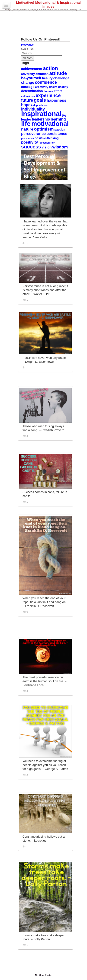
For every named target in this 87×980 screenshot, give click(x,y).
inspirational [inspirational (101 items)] (41, 114)
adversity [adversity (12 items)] (28, 74)
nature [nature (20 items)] (27, 129)
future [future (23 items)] (27, 100)
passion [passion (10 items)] (60, 130)
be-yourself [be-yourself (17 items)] (31, 78)
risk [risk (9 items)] (53, 143)
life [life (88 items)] (26, 124)
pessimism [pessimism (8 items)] (27, 138)
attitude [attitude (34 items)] (58, 73)
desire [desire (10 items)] (53, 87)
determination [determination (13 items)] (32, 91)
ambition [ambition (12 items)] (42, 74)
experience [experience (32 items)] (48, 95)
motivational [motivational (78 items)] (50, 124)
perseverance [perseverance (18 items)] (33, 134)
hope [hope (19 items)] (26, 105)
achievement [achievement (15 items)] (32, 69)
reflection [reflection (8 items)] (44, 143)
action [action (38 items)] (50, 68)
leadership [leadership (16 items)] (41, 119)
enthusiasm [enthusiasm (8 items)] (28, 96)
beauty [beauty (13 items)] (47, 78)
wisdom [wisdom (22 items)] (60, 147)
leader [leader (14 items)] (26, 119)
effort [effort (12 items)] (58, 91)
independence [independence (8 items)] (39, 105)
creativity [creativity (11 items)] (42, 87)
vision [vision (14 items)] (47, 147)
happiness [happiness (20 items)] (56, 100)
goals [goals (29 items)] (40, 100)
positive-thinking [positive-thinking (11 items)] (47, 138)
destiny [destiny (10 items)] (63, 87)
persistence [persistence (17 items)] (57, 134)
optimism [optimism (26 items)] (44, 129)
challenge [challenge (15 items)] (61, 78)
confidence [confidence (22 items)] (46, 82)
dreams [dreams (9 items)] (48, 91)
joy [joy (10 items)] (64, 115)
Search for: (27, 49)
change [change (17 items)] (28, 82)
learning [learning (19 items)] (58, 119)
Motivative (27, 45)
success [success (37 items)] (31, 147)
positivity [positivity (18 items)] (29, 142)
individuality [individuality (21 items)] (33, 109)
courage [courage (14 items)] (28, 87)
